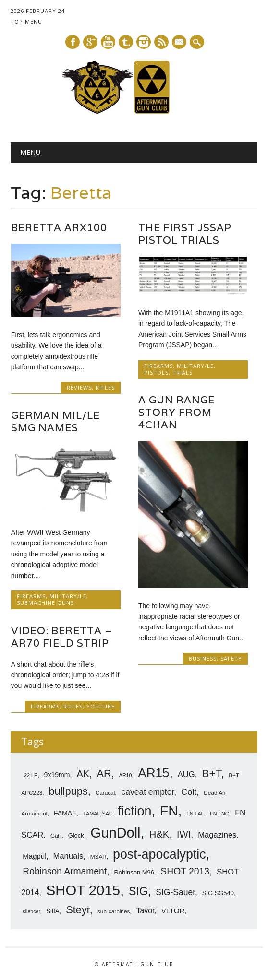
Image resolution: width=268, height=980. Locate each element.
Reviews (79, 387)
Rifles (105, 387)
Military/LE (195, 366)
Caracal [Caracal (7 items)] (105, 793)
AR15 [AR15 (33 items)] (153, 773)
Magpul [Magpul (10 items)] (34, 856)
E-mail (180, 43)
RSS (161, 42)
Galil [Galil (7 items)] (56, 836)
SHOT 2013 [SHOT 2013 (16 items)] (185, 871)
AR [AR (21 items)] (104, 773)
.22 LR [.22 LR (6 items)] (30, 775)
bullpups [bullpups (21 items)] (68, 791)
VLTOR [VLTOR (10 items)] (173, 911)
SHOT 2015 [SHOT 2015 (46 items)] (83, 890)
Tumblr (126, 42)
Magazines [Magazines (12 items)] (217, 835)
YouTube (101, 706)
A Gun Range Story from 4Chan (177, 412)
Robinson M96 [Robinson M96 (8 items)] (134, 872)
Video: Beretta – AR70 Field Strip (62, 636)
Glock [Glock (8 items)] (76, 835)
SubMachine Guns (45, 603)
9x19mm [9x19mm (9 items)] (57, 775)
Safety (231, 658)
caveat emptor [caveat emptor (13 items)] (147, 792)
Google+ (90, 42)
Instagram (144, 42)
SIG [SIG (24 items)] (138, 891)
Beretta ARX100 (59, 228)
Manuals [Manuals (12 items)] (68, 856)
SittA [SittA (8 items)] (53, 911)
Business (203, 658)
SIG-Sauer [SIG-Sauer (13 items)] (175, 892)
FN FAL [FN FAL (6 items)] (195, 814)
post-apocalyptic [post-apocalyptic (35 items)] (159, 854)
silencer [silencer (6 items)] (31, 911)
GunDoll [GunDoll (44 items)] (115, 833)
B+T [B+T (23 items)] (211, 773)
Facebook (73, 42)
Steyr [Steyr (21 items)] (78, 910)
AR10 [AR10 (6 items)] (126, 775)
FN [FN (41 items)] (169, 811)
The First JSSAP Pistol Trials (185, 234)
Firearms (158, 366)
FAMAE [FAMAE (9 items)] (65, 813)
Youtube (108, 42)
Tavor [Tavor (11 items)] (146, 911)
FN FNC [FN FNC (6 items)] (219, 814)
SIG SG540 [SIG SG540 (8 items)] (218, 893)
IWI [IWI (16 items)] (184, 834)
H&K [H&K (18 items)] (159, 834)
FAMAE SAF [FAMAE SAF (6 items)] (97, 814)
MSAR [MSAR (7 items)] (98, 856)
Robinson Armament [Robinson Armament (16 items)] (65, 871)
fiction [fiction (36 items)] (135, 811)
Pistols (156, 372)
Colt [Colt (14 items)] (189, 792)
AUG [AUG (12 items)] (186, 774)
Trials (183, 372)
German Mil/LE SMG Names (55, 421)
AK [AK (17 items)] (83, 774)
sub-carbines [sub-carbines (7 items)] (114, 911)
